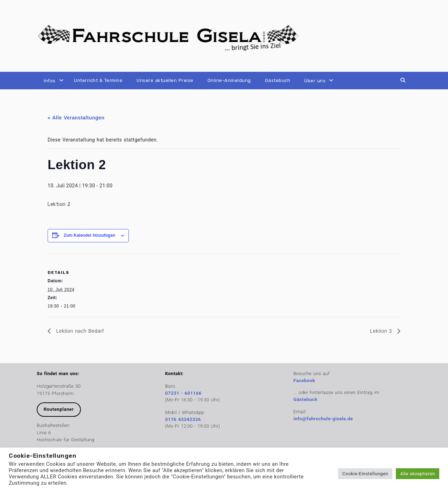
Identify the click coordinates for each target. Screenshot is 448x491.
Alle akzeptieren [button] (418, 474)
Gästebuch (278, 80)
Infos (50, 81)
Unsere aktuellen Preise (165, 80)
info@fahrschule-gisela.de (323, 419)
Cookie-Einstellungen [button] (365, 474)
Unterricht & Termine (98, 80)
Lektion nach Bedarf (79, 331)
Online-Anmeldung (229, 80)
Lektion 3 (382, 331)
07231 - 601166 (183, 393)
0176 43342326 (183, 419)
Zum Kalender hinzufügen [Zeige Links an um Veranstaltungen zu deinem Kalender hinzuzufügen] (89, 235)
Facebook (304, 381)
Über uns (315, 81)
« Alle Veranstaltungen (76, 118)
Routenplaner (59, 409)
